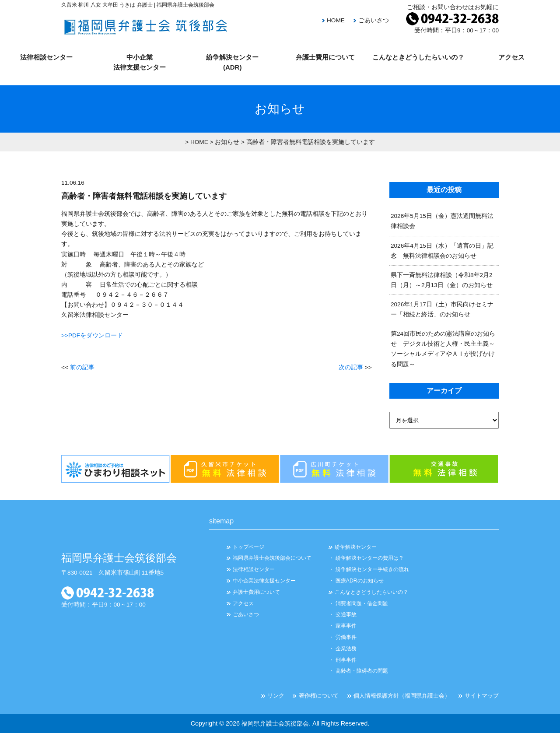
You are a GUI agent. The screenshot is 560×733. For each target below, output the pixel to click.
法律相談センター (46, 57)
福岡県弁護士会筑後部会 (275, 723)
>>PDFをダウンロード (92, 335)
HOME (336, 20)
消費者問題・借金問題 (362, 603)
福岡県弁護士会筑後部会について (272, 558)
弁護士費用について (325, 57)
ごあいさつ (374, 20)
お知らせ (227, 142)
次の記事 (351, 367)
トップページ (248, 547)
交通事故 (346, 614)
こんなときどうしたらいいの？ (418, 57)
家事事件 (346, 626)
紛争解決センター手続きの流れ (372, 569)
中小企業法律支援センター (264, 581)
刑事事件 (346, 660)
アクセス (511, 57)
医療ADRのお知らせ (360, 581)
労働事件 (346, 637)
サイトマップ (482, 696)
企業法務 (346, 649)
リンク (276, 696)
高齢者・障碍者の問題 (362, 671)
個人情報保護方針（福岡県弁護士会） (402, 696)
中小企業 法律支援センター (140, 62)
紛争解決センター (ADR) (232, 62)
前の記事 (82, 367)
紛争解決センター (356, 547)
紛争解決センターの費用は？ (370, 558)
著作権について (319, 696)
